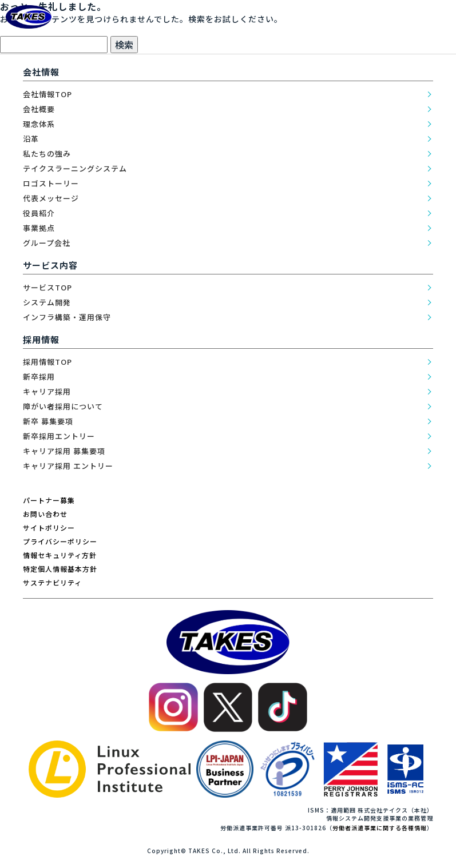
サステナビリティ (52, 582)
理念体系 (39, 124)
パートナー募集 (49, 500)
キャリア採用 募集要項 (64, 451)
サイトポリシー (49, 527)
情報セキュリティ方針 (60, 555)
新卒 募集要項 (48, 421)
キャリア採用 (47, 391)
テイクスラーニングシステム (75, 168)
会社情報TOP (47, 94)
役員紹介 (39, 213)
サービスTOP (47, 287)
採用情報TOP (47, 362)
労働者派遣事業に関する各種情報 (380, 828)
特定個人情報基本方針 (60, 569)
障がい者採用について (63, 406)
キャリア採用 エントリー (68, 466)
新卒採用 (39, 377)
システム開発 (47, 302)
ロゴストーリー (51, 183)
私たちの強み (47, 154)
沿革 (31, 139)
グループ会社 (47, 243)
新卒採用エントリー (59, 436)
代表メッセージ (51, 198)
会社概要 (39, 109)
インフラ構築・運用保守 (67, 317)
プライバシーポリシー (60, 541)
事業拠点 (39, 228)
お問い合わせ (45, 514)
